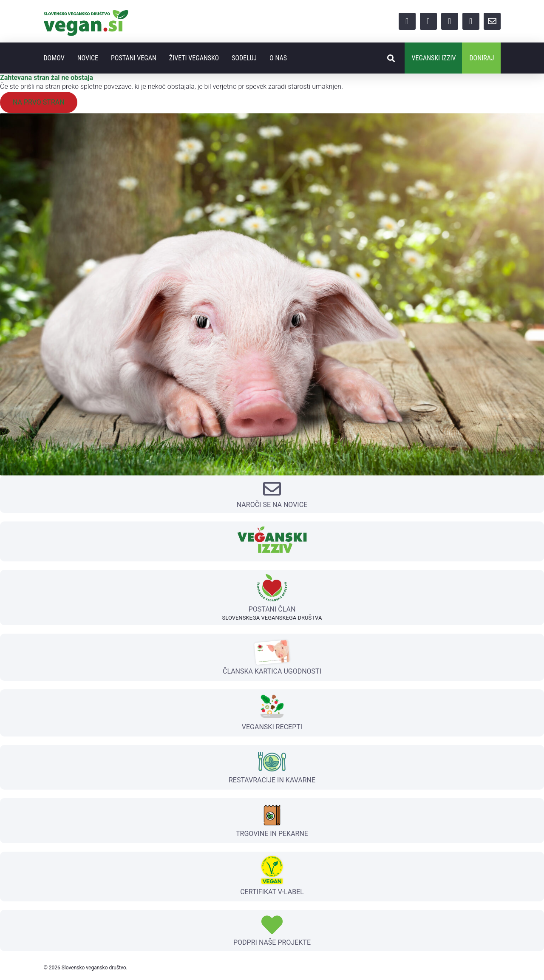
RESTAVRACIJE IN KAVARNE (272, 780)
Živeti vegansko (194, 58)
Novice (88, 58)
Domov (54, 58)
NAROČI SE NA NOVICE (272, 505)
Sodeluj (244, 58)
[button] (391, 58)
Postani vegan (134, 58)
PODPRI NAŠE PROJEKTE (272, 942)
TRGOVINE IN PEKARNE (272, 834)
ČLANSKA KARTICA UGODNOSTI (272, 671)
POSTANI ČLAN (272, 609)
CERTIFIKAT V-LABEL (272, 892)
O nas (278, 58)
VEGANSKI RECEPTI (272, 727)
